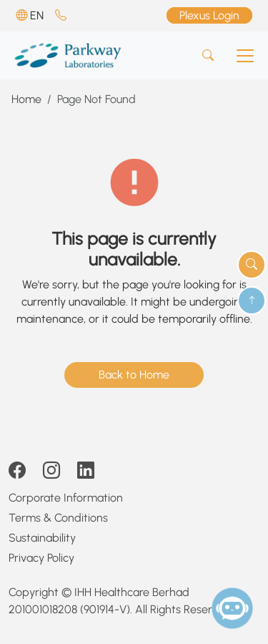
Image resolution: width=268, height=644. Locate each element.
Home (26, 99)
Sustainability (42, 538)
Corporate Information (66, 498)
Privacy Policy (41, 558)
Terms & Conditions (58, 518)
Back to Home (134, 375)
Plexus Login (209, 15)
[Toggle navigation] (245, 56)
